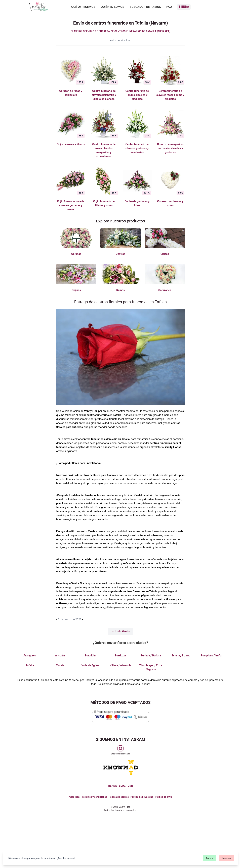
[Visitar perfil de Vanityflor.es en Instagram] (120, 748)
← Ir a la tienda (121, 631)
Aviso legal (74, 797)
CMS (131, 786)
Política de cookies (119, 797)
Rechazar (227, 858)
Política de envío (164, 797)
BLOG (122, 786)
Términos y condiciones (94, 797)
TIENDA (112, 786)
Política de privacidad (142, 797)
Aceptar (210, 858)
